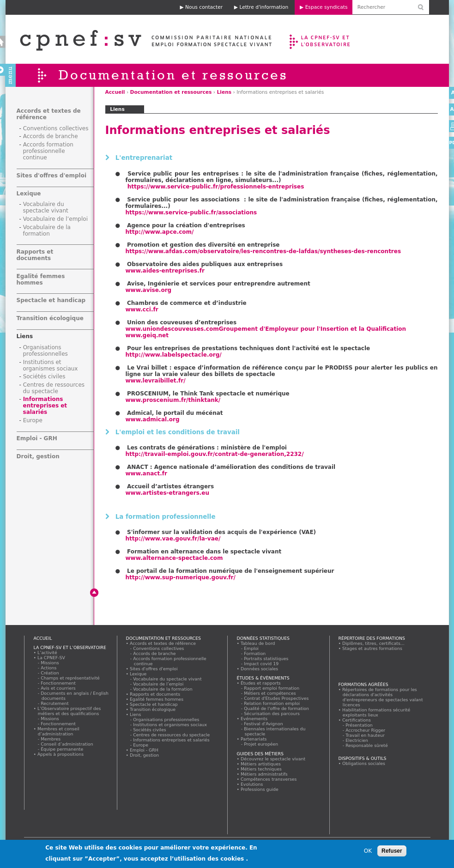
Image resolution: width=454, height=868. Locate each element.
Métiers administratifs (264, 774)
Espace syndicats (327, 7)
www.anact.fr (146, 473)
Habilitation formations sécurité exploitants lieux (376, 712)
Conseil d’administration (67, 744)
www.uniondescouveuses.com (266, 329)
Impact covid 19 (262, 664)
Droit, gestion (38, 456)
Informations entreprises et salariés (45, 406)
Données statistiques (263, 638)
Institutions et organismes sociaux (51, 365)
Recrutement (55, 703)
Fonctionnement (59, 683)
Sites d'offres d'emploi (52, 176)
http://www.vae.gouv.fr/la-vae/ (173, 539)
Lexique (29, 194)
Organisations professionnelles (45, 351)
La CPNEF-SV (51, 658)
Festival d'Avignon (264, 724)
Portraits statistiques (267, 659)
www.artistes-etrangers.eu (168, 493)
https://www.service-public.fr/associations (191, 212)
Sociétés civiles (44, 376)
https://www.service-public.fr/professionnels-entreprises (216, 187)
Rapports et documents (35, 255)
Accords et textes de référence (163, 643)
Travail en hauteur (366, 735)
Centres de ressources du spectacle (54, 388)
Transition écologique (50, 318)
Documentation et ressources (171, 92)
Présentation (360, 725)
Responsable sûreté (367, 745)
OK (368, 853)
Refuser (392, 853)
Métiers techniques (261, 769)
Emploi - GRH (37, 438)
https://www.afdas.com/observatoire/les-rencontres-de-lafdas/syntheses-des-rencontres (263, 251)
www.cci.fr (142, 310)
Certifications (357, 720)
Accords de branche (51, 136)
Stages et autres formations (372, 648)
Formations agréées (363, 684)
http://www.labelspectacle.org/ (174, 355)
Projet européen (261, 744)
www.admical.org (153, 419)
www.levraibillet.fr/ (156, 381)
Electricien (357, 740)
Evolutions (252, 784)
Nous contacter (204, 7)
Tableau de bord (258, 643)
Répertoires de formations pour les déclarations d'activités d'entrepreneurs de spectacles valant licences (383, 697)
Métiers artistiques (261, 764)
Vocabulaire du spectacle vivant (46, 207)
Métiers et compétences (270, 693)
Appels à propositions (61, 754)
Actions (49, 668)
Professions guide (260, 789)
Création (50, 673)
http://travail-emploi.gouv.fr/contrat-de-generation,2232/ (215, 454)
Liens (224, 92)
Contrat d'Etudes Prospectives (277, 698)
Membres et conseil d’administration (59, 731)
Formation (255, 653)
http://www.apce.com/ (160, 232)
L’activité (48, 653)
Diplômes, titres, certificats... (374, 643)
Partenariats (254, 739)
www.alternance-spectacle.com (174, 558)
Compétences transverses (269, 779)
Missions (50, 663)
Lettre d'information (264, 7)
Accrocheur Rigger (366, 730)
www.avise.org (149, 290)
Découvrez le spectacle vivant (273, 759)
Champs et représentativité (71, 678)
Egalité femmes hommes (41, 279)
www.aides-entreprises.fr (165, 271)
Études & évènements (263, 678)
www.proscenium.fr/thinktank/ (173, 400)
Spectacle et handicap (51, 300)
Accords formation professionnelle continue (48, 151)
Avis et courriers (59, 688)
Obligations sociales (364, 763)
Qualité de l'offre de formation (277, 708)
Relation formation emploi (272, 703)
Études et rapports (261, 683)
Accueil (115, 92)
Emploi (252, 648)
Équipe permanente (62, 749)
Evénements (254, 719)
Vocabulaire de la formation (47, 231)
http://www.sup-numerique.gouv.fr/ (181, 577)
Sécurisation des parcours (272, 713)
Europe (33, 420)
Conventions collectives (56, 128)
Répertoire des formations (372, 638)
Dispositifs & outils (363, 758)
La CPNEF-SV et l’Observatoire (321, 39)
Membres (51, 739)
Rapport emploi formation (272, 688)
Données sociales (260, 669)
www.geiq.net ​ (147, 335)
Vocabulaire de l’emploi (55, 219)
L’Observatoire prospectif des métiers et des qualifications (69, 711)
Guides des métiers (260, 754)
